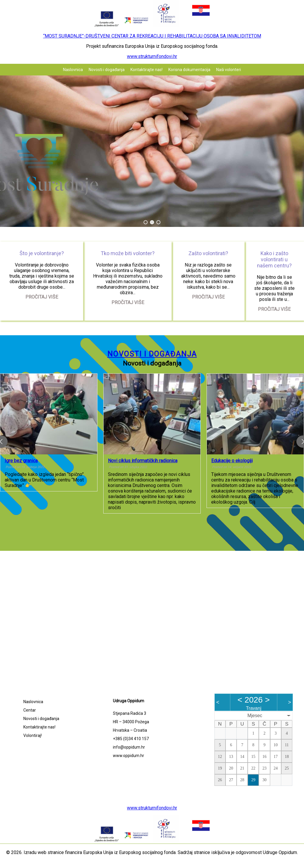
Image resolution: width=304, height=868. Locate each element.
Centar (30, 710)
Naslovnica (73, 70)
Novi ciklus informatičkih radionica (143, 461)
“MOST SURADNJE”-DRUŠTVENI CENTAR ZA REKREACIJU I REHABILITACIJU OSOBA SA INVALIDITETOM (152, 36)
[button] (146, 222)
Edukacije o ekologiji (232, 461)
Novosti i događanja (107, 70)
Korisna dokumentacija (189, 70)
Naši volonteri (229, 70)
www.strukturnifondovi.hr (152, 56)
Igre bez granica (21, 461)
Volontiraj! (33, 735)
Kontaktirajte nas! (146, 70)
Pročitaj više (42, 297)
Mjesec (255, 716)
